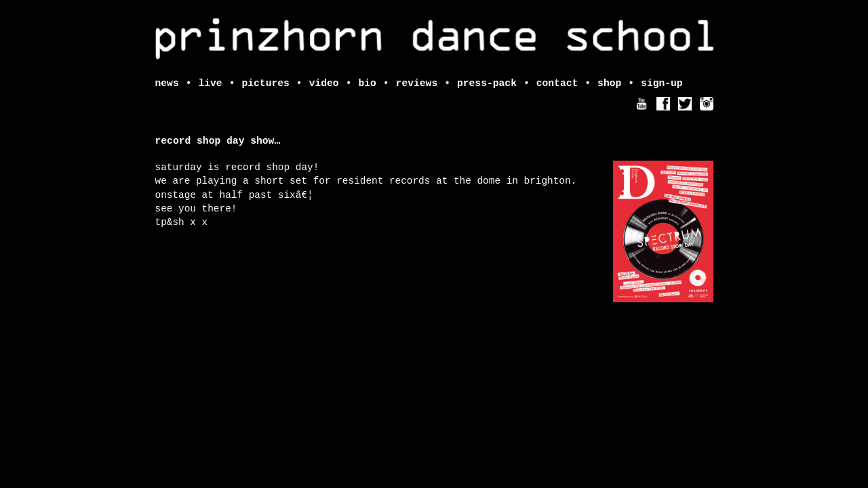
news (167, 83)
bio (367, 83)
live (210, 83)
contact (557, 83)
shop (609, 83)
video (324, 83)
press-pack (487, 83)
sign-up (662, 83)
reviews (417, 83)
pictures (265, 83)
